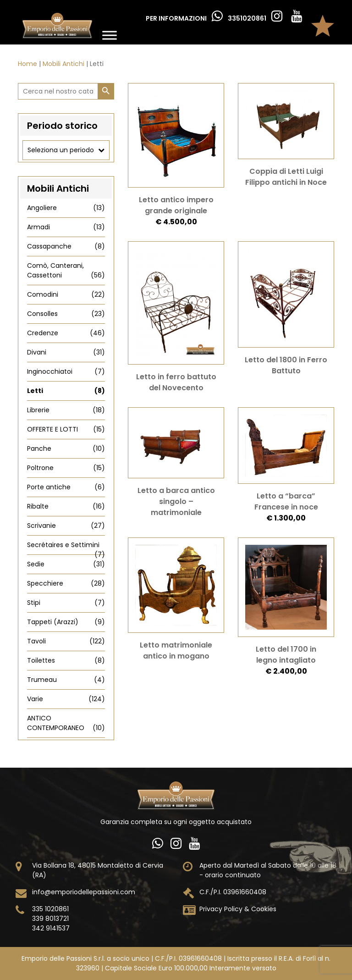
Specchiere (66, 584)
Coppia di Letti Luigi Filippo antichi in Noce (286, 177)
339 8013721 (50, 919)
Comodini (66, 295)
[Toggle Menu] (110, 35)
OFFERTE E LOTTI (66, 429)
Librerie (66, 410)
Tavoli (66, 641)
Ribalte (66, 507)
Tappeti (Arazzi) (66, 622)
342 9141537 (51, 928)
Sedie (66, 564)
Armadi (66, 227)
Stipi (66, 603)
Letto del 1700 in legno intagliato (286, 655)
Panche (66, 449)
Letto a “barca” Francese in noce (286, 501)
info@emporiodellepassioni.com (84, 892)
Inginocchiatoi (66, 372)
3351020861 (248, 18)
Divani (66, 352)
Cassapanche (66, 246)
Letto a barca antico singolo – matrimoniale (176, 501)
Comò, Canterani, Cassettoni (66, 271)
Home (27, 64)
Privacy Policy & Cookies (238, 909)
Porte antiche (66, 487)
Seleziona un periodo (66, 150)
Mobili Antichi (63, 64)
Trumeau (66, 680)
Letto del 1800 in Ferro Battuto (286, 365)
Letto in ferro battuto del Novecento (176, 382)
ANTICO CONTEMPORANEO (66, 723)
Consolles (66, 314)
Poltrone (66, 468)
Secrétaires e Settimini (66, 545)
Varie (66, 699)
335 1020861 (50, 909)
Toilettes (66, 661)
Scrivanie (66, 526)
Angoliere (66, 208)
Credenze (66, 333)
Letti (66, 391)
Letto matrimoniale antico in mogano (176, 651)
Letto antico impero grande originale (176, 205)
